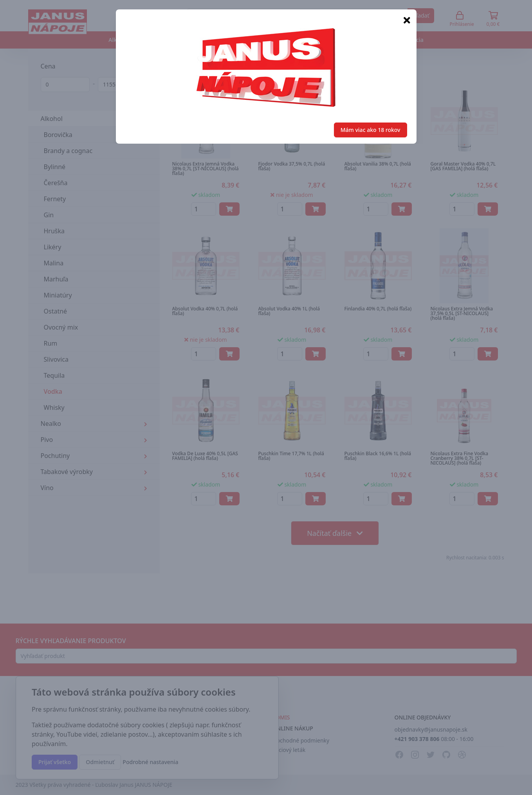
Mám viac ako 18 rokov (371, 130)
